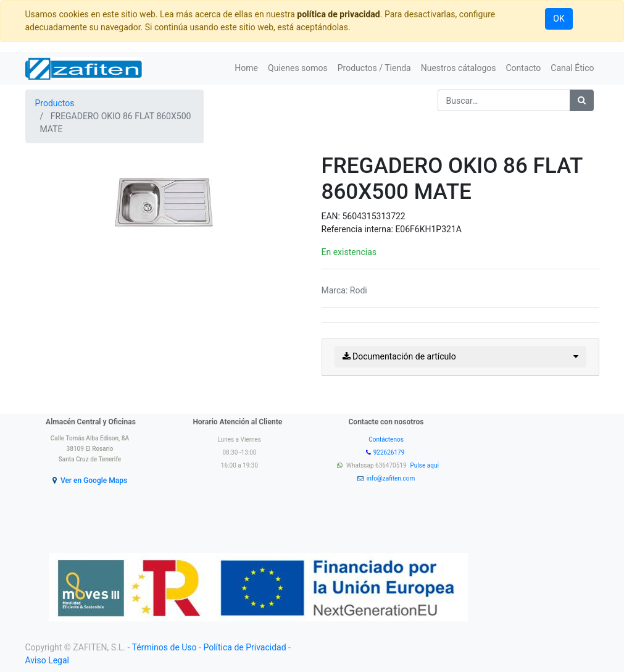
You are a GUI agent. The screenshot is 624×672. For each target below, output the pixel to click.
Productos (55, 103)
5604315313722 (373, 216)
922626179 (390, 452)
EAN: (332, 216)
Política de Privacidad (244, 647)
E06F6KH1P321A (428, 229)
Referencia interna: (359, 229)
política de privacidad (338, 14)
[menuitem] (246, 68)
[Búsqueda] (582, 100)
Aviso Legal (48, 660)
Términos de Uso (164, 647)
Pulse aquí (426, 465)
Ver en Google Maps (94, 481)
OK (559, 19)
